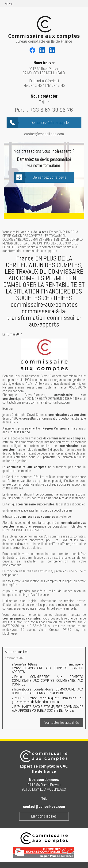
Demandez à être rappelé (50, 123)
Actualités (40, 232)
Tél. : (44, 102)
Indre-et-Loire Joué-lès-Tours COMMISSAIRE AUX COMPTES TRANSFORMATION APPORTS (48, 691)
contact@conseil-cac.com (44, 134)
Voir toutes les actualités (62, 723)
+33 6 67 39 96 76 (51, 110)
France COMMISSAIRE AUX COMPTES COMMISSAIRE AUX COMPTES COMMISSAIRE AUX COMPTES (48, 681)
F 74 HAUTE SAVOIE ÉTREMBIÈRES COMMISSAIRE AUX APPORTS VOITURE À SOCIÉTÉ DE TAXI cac (48, 709)
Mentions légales (44, 816)
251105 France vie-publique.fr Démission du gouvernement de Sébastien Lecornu (48, 700)
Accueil (26, 232)
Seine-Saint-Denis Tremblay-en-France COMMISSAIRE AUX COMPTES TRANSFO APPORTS (48, 668)
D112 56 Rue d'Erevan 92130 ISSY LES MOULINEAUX (44, 68)
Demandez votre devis (50, 177)
